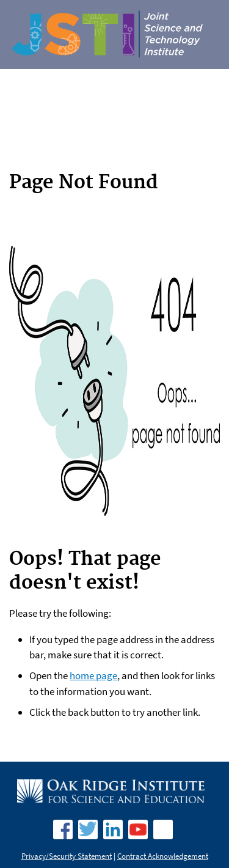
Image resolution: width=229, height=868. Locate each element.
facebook (63, 829)
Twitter (88, 829)
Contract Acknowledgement (163, 856)
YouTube (138, 829)
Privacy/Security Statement (67, 856)
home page (93, 675)
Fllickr (163, 829)
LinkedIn (113, 829)
